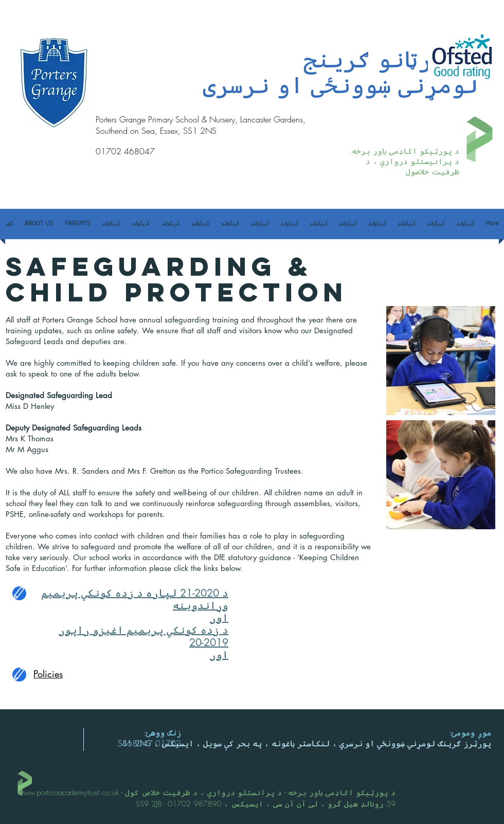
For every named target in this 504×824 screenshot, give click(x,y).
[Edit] (19, 593)
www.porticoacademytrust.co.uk (68, 793)
